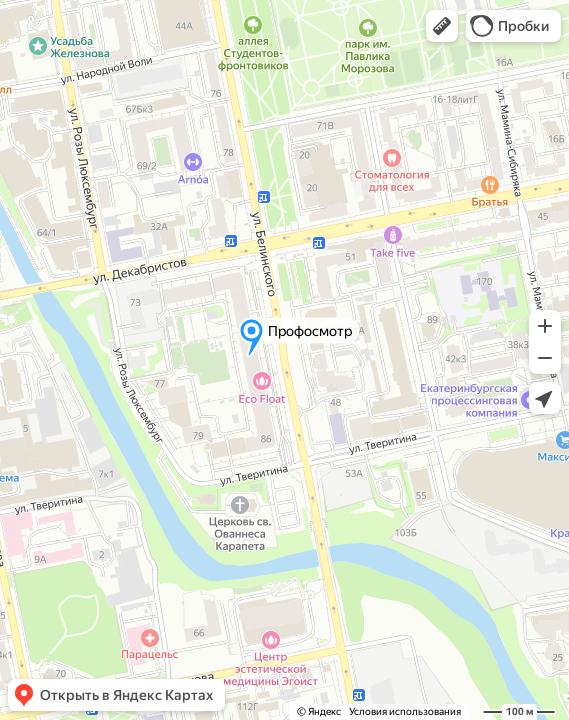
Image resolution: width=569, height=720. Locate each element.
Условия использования (405, 711)
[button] (442, 26)
